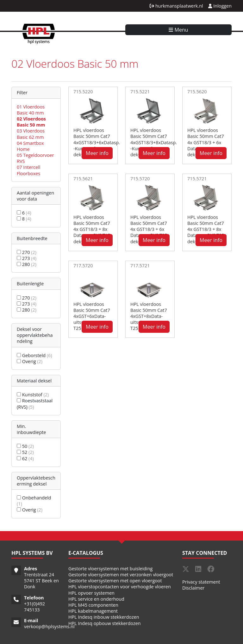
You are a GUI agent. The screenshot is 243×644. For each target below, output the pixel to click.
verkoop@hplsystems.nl (49, 626)
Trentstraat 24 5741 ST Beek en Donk (41, 581)
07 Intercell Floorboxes (28, 170)
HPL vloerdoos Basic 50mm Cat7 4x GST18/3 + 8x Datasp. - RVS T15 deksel (92, 229)
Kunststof (33, 395)
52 (25, 452)
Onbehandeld (34, 501)
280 (27, 264)
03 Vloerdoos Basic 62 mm (31, 134)
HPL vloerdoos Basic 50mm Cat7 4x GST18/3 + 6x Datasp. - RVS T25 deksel (149, 229)
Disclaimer (193, 588)
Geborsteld (34, 355)
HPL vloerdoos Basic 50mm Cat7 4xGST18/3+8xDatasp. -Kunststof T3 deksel (154, 142)
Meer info (97, 153)
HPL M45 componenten (93, 605)
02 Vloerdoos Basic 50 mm (31, 122)
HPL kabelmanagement (93, 611)
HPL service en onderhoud (96, 599)
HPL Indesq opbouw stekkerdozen (105, 623)
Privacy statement (201, 582)
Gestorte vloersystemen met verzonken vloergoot (121, 575)
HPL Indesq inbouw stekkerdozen (104, 617)
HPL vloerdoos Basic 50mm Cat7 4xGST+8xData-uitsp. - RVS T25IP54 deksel (149, 316)
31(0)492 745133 (34, 607)
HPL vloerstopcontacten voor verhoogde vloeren (120, 587)
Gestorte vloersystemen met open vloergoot (115, 581)
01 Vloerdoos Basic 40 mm (31, 110)
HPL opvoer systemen (91, 593)
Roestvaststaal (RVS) (35, 404)
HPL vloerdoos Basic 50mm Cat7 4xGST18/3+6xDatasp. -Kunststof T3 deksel (97, 142)
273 (27, 258)
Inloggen (220, 6)
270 (27, 252)
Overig (30, 361)
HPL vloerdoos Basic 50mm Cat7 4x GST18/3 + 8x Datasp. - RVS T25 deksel (206, 229)
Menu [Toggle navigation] (178, 30)
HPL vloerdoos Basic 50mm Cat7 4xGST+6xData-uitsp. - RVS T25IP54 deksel (92, 316)
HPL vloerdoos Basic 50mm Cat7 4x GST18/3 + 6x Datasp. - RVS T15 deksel (206, 142)
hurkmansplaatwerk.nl (176, 6)
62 (25, 458)
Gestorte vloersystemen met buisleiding (110, 569)
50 (25, 446)
